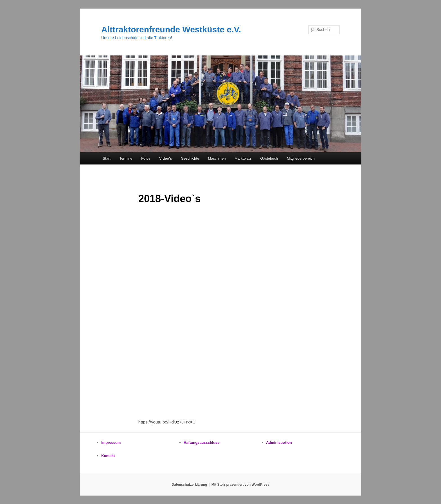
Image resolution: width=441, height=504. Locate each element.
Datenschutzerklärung (189, 485)
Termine (126, 158)
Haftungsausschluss (202, 442)
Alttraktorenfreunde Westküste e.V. (171, 29)
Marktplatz (243, 158)
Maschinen (217, 158)
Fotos (146, 158)
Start (106, 158)
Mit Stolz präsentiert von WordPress (240, 485)
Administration (279, 442)
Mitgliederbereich (301, 158)
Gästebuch (269, 158)
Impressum (111, 442)
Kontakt (108, 456)
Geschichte (190, 158)
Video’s (166, 158)
